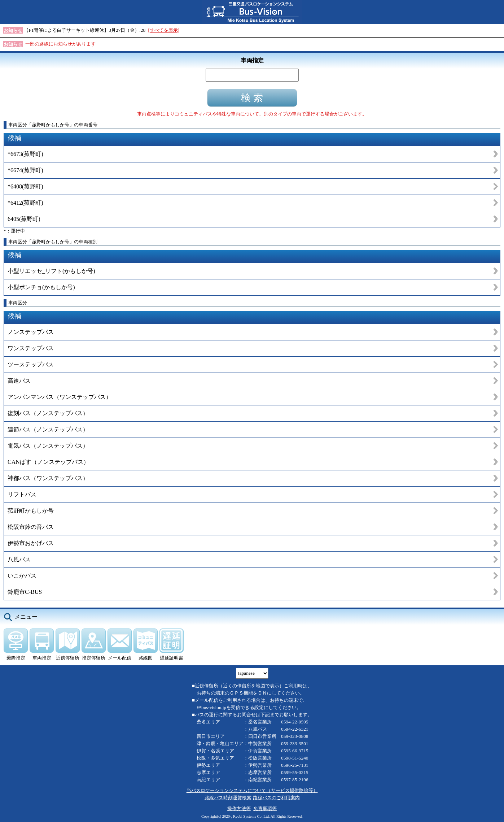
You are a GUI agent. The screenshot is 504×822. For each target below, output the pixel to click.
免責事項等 (265, 808)
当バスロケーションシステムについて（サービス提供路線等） (252, 790)
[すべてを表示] (164, 30)
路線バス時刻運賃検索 (228, 798)
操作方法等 (239, 808)
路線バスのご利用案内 (276, 798)
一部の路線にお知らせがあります (60, 44)
